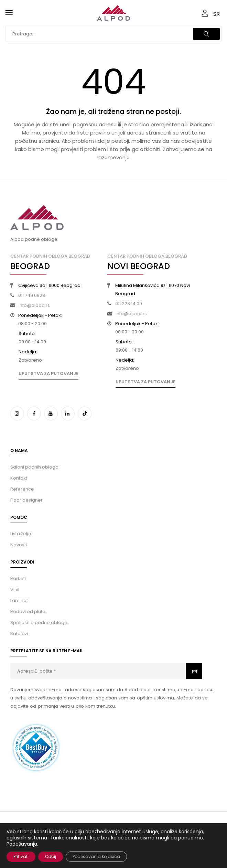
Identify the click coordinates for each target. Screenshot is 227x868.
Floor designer (26, 500)
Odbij (51, 856)
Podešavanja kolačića (96, 856)
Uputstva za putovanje (48, 373)
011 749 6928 (32, 295)
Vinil (15, 590)
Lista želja (21, 534)
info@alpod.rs (34, 305)
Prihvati (21, 856)
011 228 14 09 (129, 304)
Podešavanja (22, 844)
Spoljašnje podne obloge (39, 623)
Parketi (18, 578)
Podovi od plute (28, 612)
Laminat (19, 601)
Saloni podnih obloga (34, 467)
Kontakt (19, 478)
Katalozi (19, 634)
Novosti (19, 545)
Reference (22, 489)
